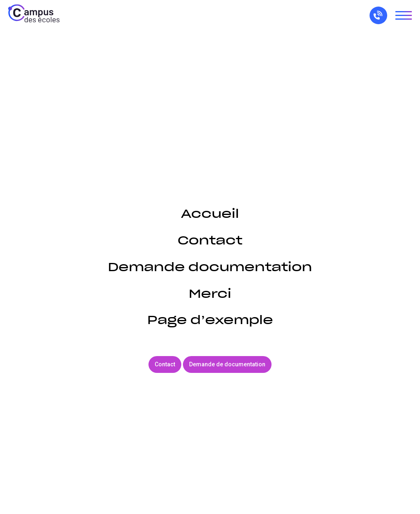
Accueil (210, 214)
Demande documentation (210, 267)
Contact (210, 240)
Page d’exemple (210, 320)
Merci (210, 294)
